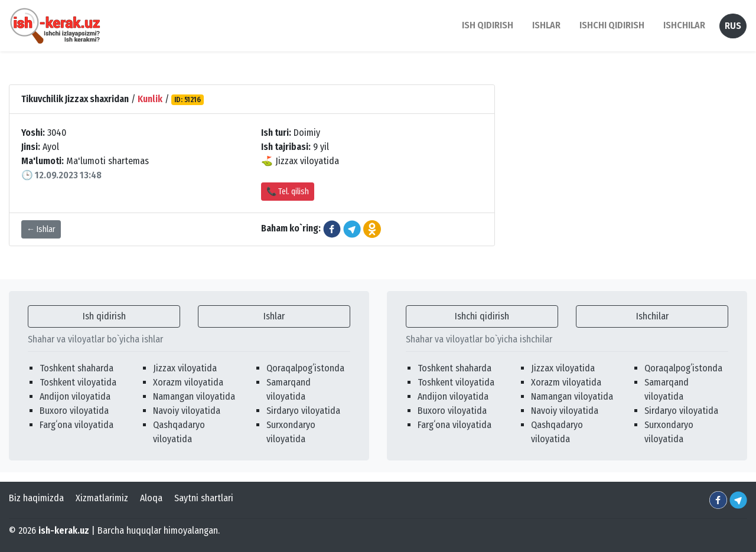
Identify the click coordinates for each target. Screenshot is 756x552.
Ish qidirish (104, 316)
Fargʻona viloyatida (76, 425)
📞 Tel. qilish (288, 192)
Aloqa (151, 498)
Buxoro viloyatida (74, 411)
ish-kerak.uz (64, 530)
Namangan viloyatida (194, 396)
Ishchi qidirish (612, 25)
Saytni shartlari (204, 498)
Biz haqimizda (36, 498)
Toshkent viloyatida (78, 382)
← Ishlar (41, 229)
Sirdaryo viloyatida (303, 411)
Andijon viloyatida (75, 396)
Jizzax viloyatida (185, 368)
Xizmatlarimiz (102, 498)
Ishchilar (652, 316)
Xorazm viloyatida (188, 382)
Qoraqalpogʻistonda (305, 368)
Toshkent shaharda (76, 368)
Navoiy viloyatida (187, 411)
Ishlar (274, 316)
